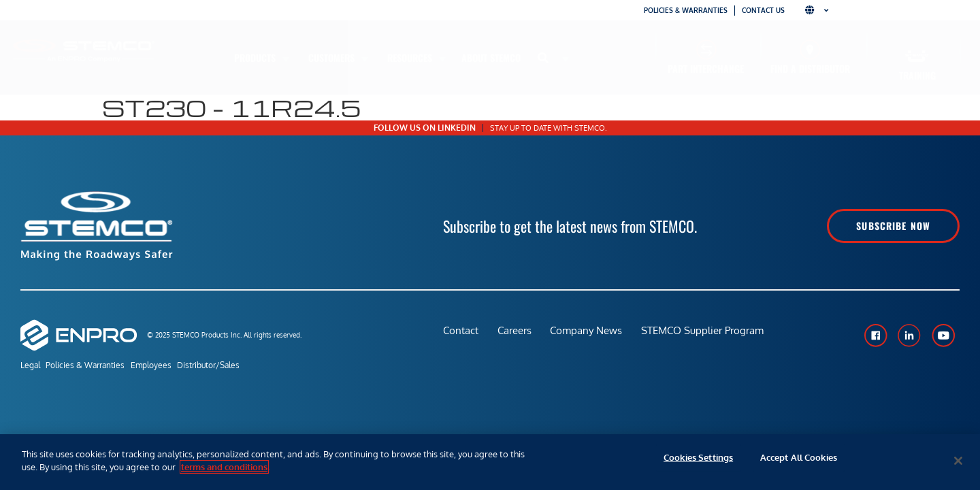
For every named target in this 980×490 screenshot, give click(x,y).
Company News (589, 334)
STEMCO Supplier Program (707, 334)
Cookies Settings (698, 461)
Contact (461, 334)
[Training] (917, 56)
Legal (30, 366)
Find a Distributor (810, 68)
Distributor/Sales (232, 366)
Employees (167, 366)
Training (917, 75)
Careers (516, 334)
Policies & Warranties (686, 10)
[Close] (958, 461)
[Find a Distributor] (810, 49)
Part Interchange (706, 68)
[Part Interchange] (706, 49)
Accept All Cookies (799, 461)
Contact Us (763, 10)
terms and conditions (224, 467)
